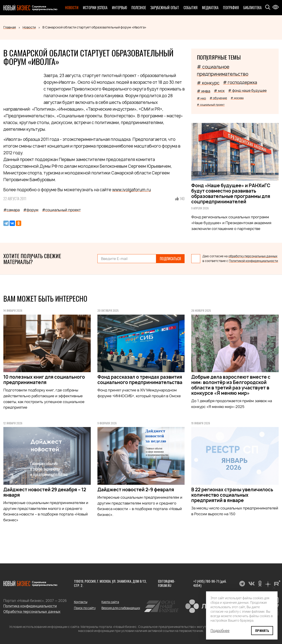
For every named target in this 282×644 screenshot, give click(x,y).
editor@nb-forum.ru (167, 583)
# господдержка (240, 83)
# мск (219, 91)
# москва (237, 98)
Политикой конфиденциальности (253, 261)
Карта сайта (110, 602)
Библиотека (253, 8)
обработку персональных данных (253, 256)
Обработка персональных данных (32, 612)
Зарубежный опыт (165, 8)
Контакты (81, 602)
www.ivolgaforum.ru (132, 190)
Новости (72, 8)
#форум (31, 210)
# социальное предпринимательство (223, 70)
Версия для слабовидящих (121, 608)
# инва (204, 91)
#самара (12, 210)
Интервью (119, 8)
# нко (201, 98)
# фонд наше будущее (247, 91)
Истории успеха (95, 8)
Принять (262, 630)
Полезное (139, 8)
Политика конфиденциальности (30, 606)
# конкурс (208, 83)
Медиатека (210, 8)
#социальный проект (61, 210)
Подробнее (220, 631)
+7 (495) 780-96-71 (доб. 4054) (210, 583)
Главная (10, 27)
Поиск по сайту (85, 608)
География (231, 8)
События (190, 8)
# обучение (218, 98)
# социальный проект (211, 105)
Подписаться (170, 259)
